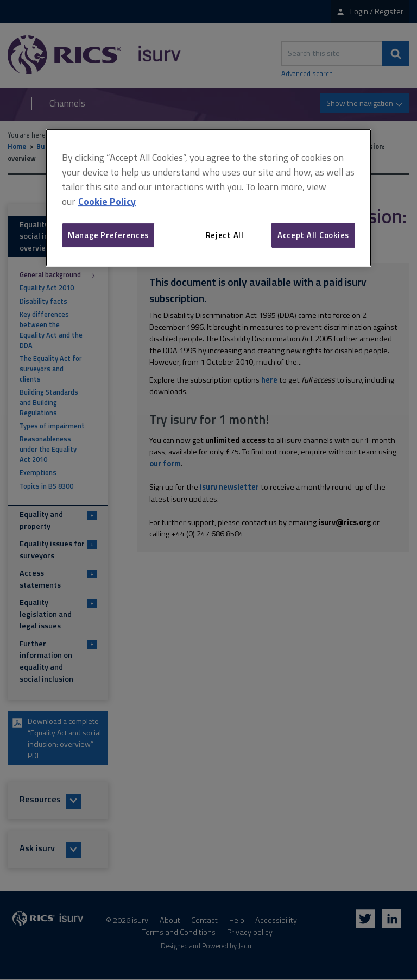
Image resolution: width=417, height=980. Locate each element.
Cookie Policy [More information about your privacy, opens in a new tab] (107, 201)
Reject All (225, 235)
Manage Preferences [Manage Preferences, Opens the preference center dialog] (108, 235)
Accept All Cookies (313, 235)
